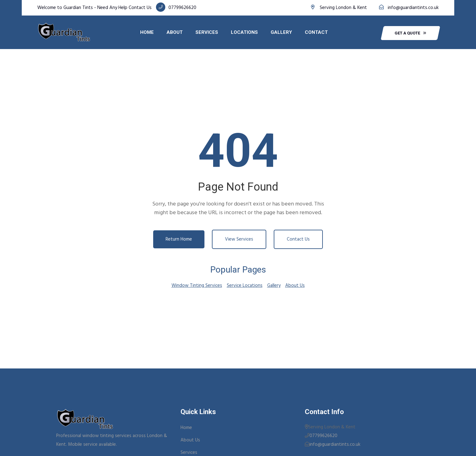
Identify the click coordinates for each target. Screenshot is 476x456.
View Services (239, 239)
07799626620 (182, 8)
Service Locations (245, 286)
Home (147, 32)
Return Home (179, 239)
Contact (316, 32)
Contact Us (298, 239)
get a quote (410, 33)
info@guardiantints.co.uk (413, 8)
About (175, 32)
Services (207, 32)
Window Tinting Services (197, 286)
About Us (295, 286)
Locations (244, 32)
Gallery (281, 32)
